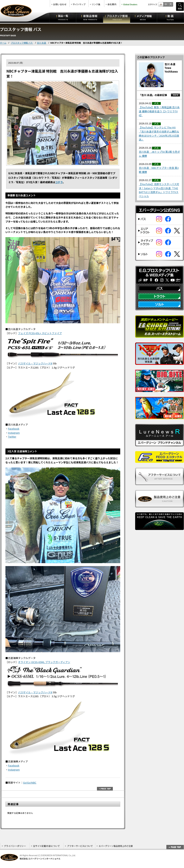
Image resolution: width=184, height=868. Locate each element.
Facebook (14, 429)
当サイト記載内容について (47, 846)
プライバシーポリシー (15, 846)
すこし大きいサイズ (166, 4)
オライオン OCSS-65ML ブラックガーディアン (44, 662)
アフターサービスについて (79, 846)
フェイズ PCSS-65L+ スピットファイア (40, 333)
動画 (170, 17)
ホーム (3, 43)
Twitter (12, 437)
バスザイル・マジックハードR (35, 363)
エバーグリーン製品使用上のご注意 (115, 846)
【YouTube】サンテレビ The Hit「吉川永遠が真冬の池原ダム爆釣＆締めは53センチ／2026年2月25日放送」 (159, 133)
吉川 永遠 (42, 43)
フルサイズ (171, 4)
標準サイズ (161, 4)
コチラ (59, 182)
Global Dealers (130, 3)
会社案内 (112, 3)
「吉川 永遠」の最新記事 (153, 95)
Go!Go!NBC (30, 783)
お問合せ (60, 3)
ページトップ (105, 789)
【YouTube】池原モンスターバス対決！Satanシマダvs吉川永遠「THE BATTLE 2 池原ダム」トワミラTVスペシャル (159, 190)
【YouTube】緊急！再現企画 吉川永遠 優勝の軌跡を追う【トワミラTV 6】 (159, 111)
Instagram (14, 433)
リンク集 (96, 3)
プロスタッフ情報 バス (22, 43)
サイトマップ (79, 3)
